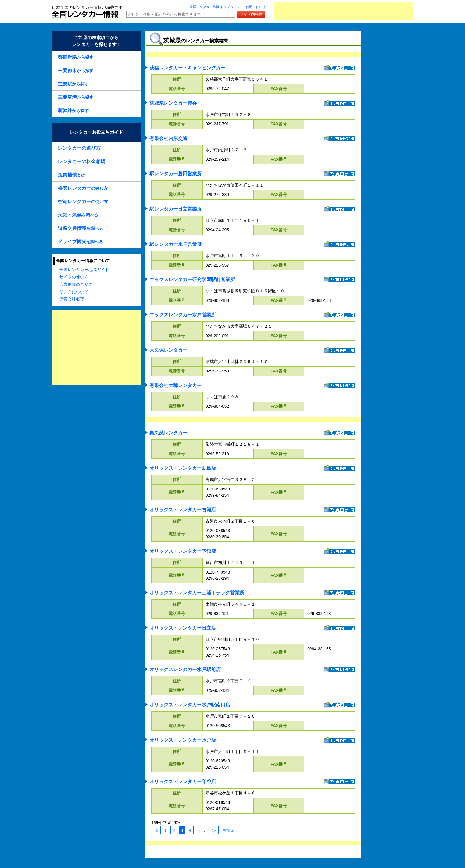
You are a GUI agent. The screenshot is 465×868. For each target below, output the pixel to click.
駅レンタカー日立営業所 (176, 209)
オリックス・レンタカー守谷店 (183, 782)
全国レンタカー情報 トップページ (215, 7)
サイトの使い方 (74, 277)
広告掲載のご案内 (76, 284)
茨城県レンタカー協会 (173, 103)
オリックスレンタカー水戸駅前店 (185, 669)
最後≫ (228, 830)
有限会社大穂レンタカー (176, 385)
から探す (76, 57)
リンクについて (74, 292)
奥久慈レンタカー (168, 433)
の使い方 (83, 202)
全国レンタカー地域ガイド (84, 270)
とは (71, 175)
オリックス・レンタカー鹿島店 (183, 468)
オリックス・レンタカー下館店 (183, 551)
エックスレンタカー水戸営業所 (183, 315)
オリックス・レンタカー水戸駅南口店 (190, 705)
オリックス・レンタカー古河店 (183, 510)
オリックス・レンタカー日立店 (183, 628)
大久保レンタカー (168, 350)
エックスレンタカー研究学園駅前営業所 (192, 279)
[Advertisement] (344, 11)
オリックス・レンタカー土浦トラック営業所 (197, 593)
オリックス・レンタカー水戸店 (183, 740)
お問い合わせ (256, 7)
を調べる (78, 215)
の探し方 (83, 188)
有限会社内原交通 (168, 138)
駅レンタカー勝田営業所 (176, 174)
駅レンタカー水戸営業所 (176, 244)
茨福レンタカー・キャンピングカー (187, 68)
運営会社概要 (72, 299)
